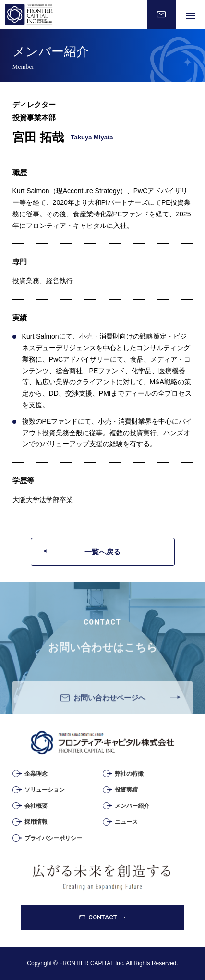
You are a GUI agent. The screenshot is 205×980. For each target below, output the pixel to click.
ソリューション (45, 790)
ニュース (126, 822)
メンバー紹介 (132, 806)
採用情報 (36, 822)
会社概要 (36, 806)
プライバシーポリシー (53, 838)
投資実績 (126, 790)
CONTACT (103, 917)
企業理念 (36, 774)
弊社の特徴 (129, 774)
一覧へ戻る (102, 552)
